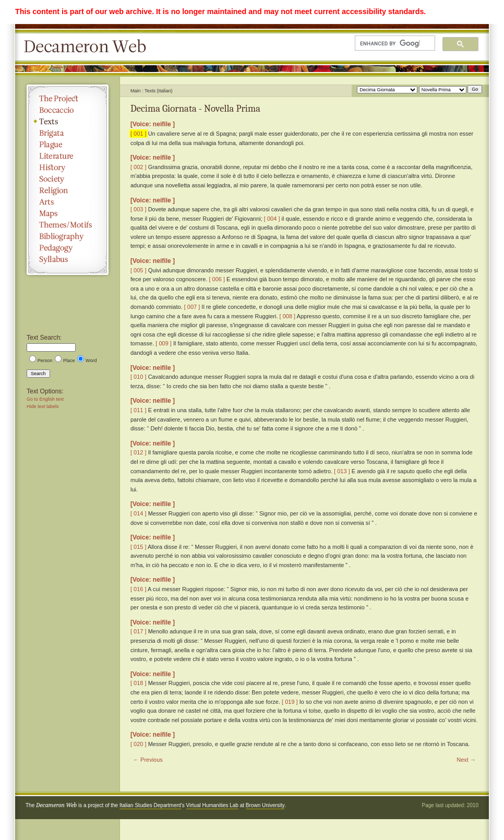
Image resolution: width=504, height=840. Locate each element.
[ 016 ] (139, 589)
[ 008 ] (288, 316)
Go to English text (45, 399)
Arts (68, 202)
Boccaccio (68, 110)
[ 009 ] (164, 343)
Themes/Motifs (68, 225)
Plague (68, 145)
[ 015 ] (139, 547)
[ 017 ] (139, 631)
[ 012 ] (139, 452)
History (68, 167)
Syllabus (68, 259)
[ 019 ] (290, 702)
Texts (68, 122)
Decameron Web (88, 47)
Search (38, 374)
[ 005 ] (139, 270)
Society (68, 179)
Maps (68, 213)
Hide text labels (43, 406)
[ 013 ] (342, 471)
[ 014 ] (139, 513)
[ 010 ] (139, 377)
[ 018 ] (139, 683)
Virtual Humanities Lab (212, 805)
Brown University (265, 805)
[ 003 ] (139, 209)
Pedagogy (68, 248)
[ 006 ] (217, 279)
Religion (68, 190)
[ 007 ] (192, 307)
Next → (466, 760)
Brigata (68, 133)
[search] (390, 43)
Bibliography (68, 236)
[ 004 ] (272, 219)
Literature (68, 156)
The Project (68, 99)
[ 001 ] (139, 134)
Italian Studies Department (150, 805)
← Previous (148, 760)
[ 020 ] (139, 744)
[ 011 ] (139, 410)
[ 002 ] (139, 167)
